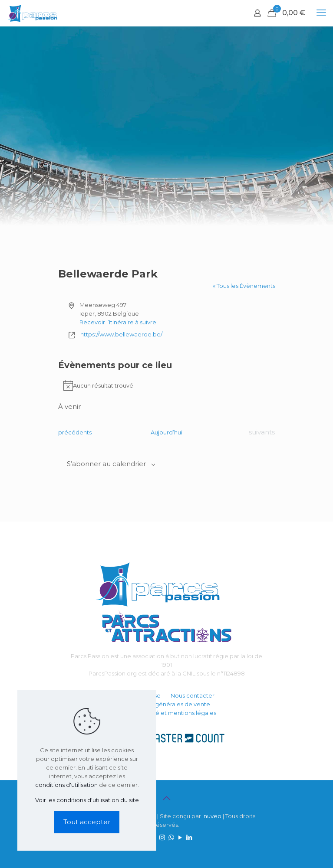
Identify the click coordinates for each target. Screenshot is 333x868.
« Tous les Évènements (244, 286)
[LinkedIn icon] (190, 837)
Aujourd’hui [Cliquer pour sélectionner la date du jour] (166, 432)
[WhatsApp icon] (171, 837)
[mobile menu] (321, 13)
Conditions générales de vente (167, 704)
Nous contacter (193, 695)
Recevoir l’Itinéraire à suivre (118, 322)
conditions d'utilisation (66, 785)
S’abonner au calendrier (106, 464)
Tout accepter (87, 822)
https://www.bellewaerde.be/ (121, 334)
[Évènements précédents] (75, 432)
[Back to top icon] (167, 798)
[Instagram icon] (162, 837)
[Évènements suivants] (262, 432)
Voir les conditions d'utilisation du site (87, 800)
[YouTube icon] (180, 837)
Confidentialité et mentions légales (167, 713)
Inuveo (212, 816)
